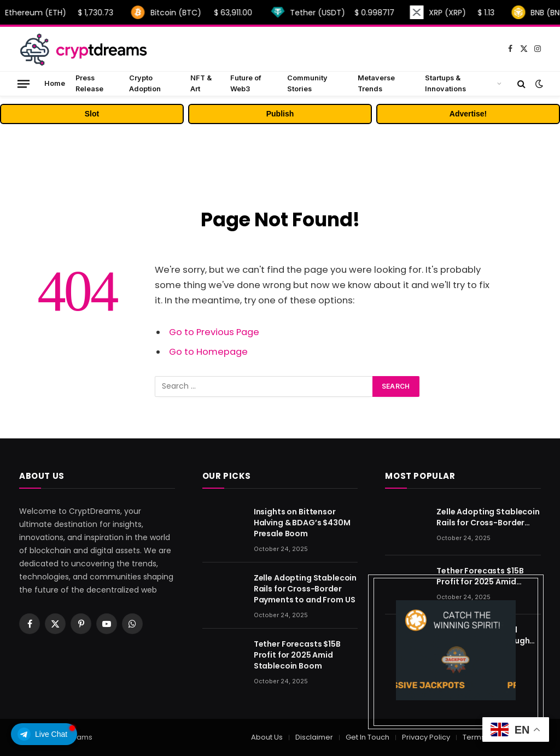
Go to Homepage (208, 352)
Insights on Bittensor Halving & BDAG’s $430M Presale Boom (302, 523)
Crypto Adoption (145, 83)
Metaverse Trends (376, 83)
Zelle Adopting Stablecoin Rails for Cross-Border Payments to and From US (305, 589)
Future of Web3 (246, 83)
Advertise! (468, 114)
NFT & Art (201, 83)
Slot (92, 114)
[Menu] (24, 83)
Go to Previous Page (214, 332)
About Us (267, 737)
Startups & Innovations (445, 83)
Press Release (89, 83)
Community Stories (307, 83)
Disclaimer (314, 737)
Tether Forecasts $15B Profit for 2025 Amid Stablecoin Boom (297, 655)
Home (55, 83)
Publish (280, 114)
